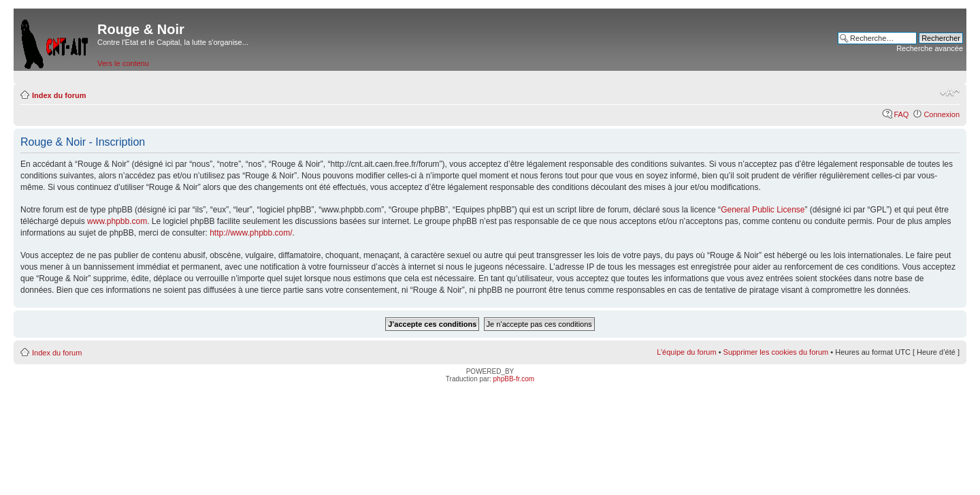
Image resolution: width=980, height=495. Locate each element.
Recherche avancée (930, 48)
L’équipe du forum (686, 352)
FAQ (901, 114)
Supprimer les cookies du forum (776, 352)
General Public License (763, 210)
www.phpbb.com (117, 221)
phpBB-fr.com (514, 379)
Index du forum (59, 95)
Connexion (942, 114)
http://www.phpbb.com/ (251, 233)
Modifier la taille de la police (950, 93)
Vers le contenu (123, 63)
